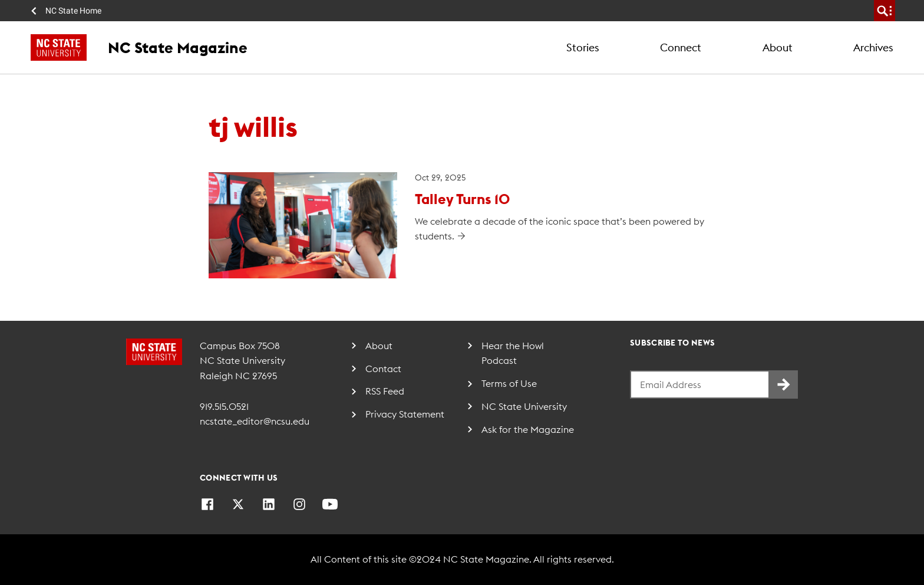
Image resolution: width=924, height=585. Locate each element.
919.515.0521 (224, 406)
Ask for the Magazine (528, 429)
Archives (873, 47)
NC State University (524, 406)
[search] (885, 11)
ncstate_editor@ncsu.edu (255, 421)
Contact (383, 369)
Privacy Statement (405, 414)
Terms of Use (509, 383)
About (778, 47)
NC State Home (73, 11)
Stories (583, 47)
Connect (681, 47)
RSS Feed (385, 391)
